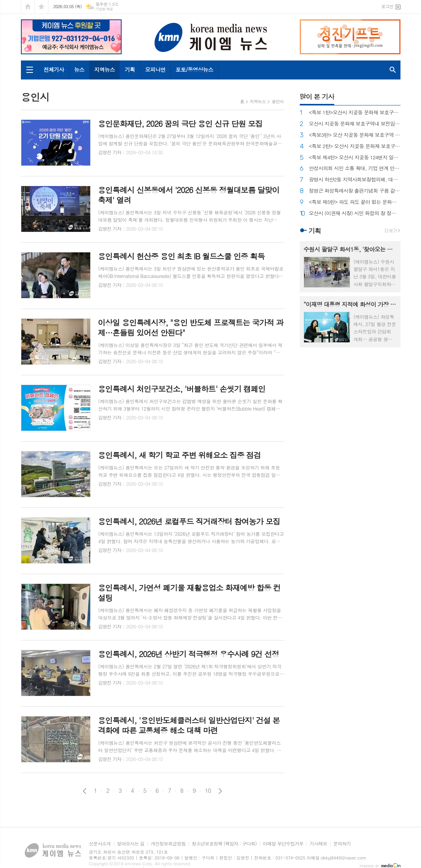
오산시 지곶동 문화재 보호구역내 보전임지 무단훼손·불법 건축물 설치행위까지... (355, 124)
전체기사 (54, 69)
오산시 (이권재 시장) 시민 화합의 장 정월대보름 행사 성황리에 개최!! (355, 213)
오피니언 (155, 69)
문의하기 (342, 844)
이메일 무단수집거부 (283, 844)
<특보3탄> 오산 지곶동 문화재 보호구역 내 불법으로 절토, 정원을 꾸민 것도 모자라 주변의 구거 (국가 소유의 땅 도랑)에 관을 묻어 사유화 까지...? (355, 135)
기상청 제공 (104, 9)
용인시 (278, 101)
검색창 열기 (393, 70)
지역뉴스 (104, 69)
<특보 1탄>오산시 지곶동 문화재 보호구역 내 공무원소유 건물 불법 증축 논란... (355, 113)
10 (208, 790)
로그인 (387, 6)
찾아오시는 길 (131, 844)
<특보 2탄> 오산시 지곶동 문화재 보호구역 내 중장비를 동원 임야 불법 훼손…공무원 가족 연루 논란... (355, 146)
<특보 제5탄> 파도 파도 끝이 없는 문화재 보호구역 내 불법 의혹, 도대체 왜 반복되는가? (355, 202)
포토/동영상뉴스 (194, 69)
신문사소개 (100, 844)
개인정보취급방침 (168, 844)
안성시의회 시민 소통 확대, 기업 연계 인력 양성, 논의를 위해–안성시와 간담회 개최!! (355, 168)
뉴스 (79, 69)
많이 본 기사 (317, 97)
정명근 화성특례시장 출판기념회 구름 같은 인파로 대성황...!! (355, 191)
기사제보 (318, 844)
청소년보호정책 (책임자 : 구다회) (224, 844)
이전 (85, 791)
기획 (130, 69)
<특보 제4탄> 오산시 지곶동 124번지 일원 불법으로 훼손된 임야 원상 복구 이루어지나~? (355, 158)
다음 (220, 791)
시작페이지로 (28, 7)
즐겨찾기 (41, 7)
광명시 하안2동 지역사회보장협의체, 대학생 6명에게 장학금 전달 (355, 180)
